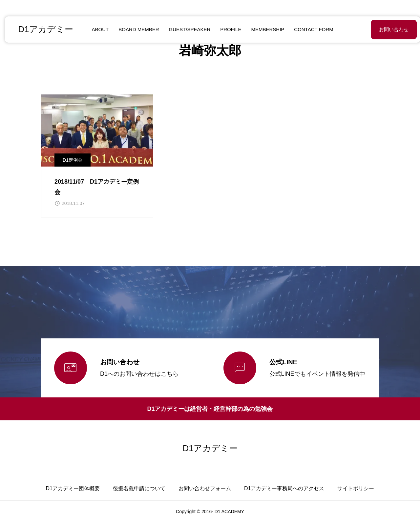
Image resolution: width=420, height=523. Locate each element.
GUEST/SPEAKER (187, 29)
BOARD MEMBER (136, 29)
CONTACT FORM (311, 29)
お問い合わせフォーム (205, 488)
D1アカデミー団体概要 (73, 488)
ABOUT (98, 29)
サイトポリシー (356, 488)
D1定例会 (73, 160)
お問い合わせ (377, 29)
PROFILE (228, 29)
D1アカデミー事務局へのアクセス (284, 488)
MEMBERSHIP (265, 29)
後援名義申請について (139, 488)
